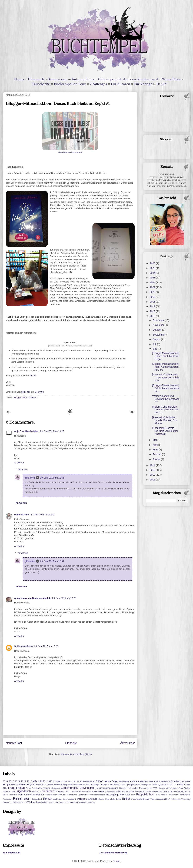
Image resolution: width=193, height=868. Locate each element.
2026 (153, 263)
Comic (122, 785)
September (159, 335)
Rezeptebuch (37, 799)
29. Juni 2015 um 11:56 (52, 478)
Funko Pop (30, 788)
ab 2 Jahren (73, 781)
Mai (155, 440)
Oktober (157, 330)
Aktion (99, 781)
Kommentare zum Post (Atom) (76, 754)
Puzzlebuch (7, 799)
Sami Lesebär (69, 799)
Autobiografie (124, 781)
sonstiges (80, 799)
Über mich (36, 79)
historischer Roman (137, 788)
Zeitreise (91, 802)
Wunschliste (171, 79)
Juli (155, 344)
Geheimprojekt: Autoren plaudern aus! (128, 79)
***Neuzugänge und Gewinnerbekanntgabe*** (166, 399)
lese (151, 791)
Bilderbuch (176, 781)
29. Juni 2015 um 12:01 (52, 561)
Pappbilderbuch (146, 794)
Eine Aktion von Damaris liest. (70, 152)
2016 (153, 311)
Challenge (94, 784)
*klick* (33, 376)
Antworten (19, 463)
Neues (19, 79)
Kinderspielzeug (99, 791)
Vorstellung (186, 799)
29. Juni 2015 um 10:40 (42, 515)
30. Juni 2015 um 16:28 (46, 646)
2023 (153, 278)
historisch (123, 788)
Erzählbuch (171, 785)
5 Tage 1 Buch (60, 781)
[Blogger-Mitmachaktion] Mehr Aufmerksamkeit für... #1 (165, 367)
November (159, 325)
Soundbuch (92, 799)
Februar (157, 454)
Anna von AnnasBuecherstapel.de (33, 598)
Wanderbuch (8, 802)
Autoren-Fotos (83, 79)
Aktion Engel (111, 781)
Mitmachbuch (51, 795)
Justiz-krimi (36, 791)
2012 (153, 475)
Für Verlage (143, 84)
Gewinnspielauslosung (107, 788)
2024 (153, 273)
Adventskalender (87, 781)
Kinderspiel (86, 791)
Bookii (39, 785)
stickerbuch (115, 799)
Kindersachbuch (64, 791)
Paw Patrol (161, 795)
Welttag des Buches (50, 802)
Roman (48, 799)
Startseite (71, 743)
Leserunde (167, 791)
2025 (153, 268)
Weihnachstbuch (20, 802)
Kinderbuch (49, 791)
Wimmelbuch (72, 802)
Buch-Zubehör (48, 785)
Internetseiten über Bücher (178, 788)
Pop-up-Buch (172, 795)
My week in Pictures (67, 795)
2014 (153, 465)
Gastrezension (43, 788)
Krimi (118, 791)
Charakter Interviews (109, 784)
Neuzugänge (112, 795)
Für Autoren (121, 84)
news (133, 795)
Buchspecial (66, 784)
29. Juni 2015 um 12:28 (64, 598)
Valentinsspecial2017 (160, 799)
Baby (158, 781)
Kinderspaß (77, 791)
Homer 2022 (152, 788)
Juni (155, 349)
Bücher (57, 785)
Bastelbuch (165, 781)
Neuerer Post (14, 743)
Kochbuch (111, 791)
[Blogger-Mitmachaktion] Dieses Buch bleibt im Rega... (165, 356)
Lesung (176, 791)
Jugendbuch (23, 791)
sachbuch (58, 799)
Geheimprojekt (70, 788)
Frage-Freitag (16, 788)
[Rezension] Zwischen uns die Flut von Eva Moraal (165, 420)
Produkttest (185, 795)
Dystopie (130, 784)
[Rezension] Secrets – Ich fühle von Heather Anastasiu (165, 431)
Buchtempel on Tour (70, 84)
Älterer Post (127, 743)
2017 (153, 306)
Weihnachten (34, 802)
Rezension (22, 798)
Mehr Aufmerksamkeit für (31, 795)
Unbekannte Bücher (140, 799)
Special (101, 799)
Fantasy (181, 784)
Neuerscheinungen (98, 795)
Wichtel (63, 802)
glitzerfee (30, 478)
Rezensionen (58, 79)
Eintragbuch (146, 785)
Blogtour (31, 784)
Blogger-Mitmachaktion (26, 397)
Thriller (126, 799)
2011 (153, 480)
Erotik (163, 784)
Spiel (107, 799)
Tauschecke (41, 84)
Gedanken (56, 788)
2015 (153, 316)
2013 (153, 470)
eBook (138, 785)
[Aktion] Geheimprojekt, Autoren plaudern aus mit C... (165, 410)
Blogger (117, 861)
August (157, 339)
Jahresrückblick (9, 791)
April (155, 445)
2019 (153, 297)
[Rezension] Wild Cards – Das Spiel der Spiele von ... (166, 378)
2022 (153, 282)
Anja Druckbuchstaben (27, 431)
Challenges (98, 84)
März (156, 450)
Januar (157, 459)
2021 (153, 287)
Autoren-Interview (139, 781)
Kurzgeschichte (128, 791)
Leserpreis (158, 791)
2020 (153, 292)
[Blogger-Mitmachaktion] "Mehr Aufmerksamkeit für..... (166, 388)
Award (152, 781)
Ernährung (156, 785)
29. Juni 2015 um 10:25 (52, 431)
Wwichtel (83, 802)
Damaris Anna (22, 515)
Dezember (159, 320)
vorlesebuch (176, 799)
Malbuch (6, 795)
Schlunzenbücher (24, 646)
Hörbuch (161, 788)
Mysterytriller (83, 795)
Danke (161, 84)
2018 (153, 302)
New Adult (125, 795)
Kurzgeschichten (142, 791)
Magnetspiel (185, 791)
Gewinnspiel (87, 788)
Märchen (14, 795)
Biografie (186, 781)
